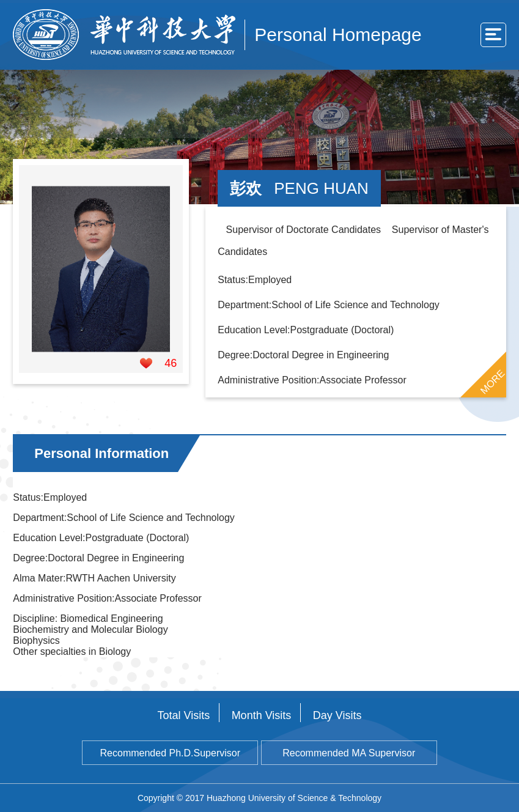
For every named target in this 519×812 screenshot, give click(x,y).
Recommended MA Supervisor (349, 753)
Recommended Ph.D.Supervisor (170, 753)
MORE (492, 382)
